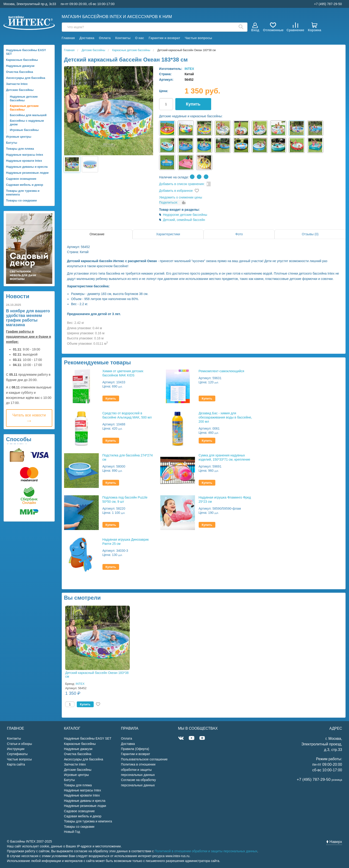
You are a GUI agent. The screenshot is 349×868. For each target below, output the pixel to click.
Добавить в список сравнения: (182, 184)
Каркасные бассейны (22, 60)
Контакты (123, 38)
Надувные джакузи (20, 66)
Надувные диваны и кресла (27, 167)
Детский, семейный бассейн (184, 220)
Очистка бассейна (20, 72)
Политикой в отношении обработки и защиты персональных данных (206, 851)
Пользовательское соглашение (144, 759)
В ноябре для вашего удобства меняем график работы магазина (28, 318)
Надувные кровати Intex (24, 161)
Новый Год (72, 832)
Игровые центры (19, 137)
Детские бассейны (20, 90)
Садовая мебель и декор (25, 185)
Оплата (105, 38)
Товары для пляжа (20, 149)
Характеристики (168, 234)
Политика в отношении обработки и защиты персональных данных (138, 770)
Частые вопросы (198, 38)
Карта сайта (16, 764)
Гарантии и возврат (164, 38)
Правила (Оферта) (135, 749)
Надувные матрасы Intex (25, 155)
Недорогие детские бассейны (185, 215)
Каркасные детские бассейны (24, 108)
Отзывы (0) (310, 234)
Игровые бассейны (24, 130)
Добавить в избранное (176, 191)
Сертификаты (17, 754)
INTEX (189, 69)
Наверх (334, 842)
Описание (97, 234)
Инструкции (16, 749)
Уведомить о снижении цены (181, 197)
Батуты (12, 143)
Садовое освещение (21, 179)
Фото (239, 234)
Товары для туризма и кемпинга (23, 193)
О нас (140, 38)
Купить (193, 104)
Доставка (87, 38)
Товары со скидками (21, 200)
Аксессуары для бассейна (26, 78)
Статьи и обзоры (19, 744)
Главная (68, 38)
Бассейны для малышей (28, 115)
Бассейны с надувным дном (27, 122)
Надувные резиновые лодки (27, 173)
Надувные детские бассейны (24, 98)
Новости (18, 296)
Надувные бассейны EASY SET (26, 52)
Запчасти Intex (17, 84)
